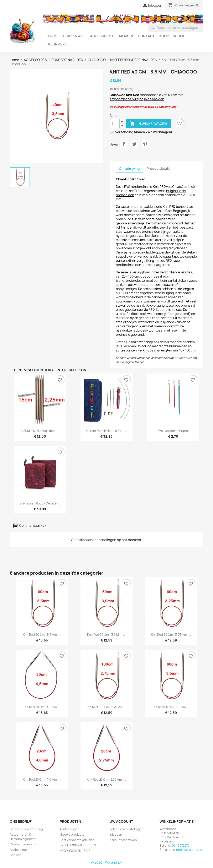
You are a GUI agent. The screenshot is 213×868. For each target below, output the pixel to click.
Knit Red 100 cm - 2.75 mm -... (106, 707)
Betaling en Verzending (26, 829)
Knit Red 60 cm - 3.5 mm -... (171, 707)
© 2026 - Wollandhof (106, 862)
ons (177, 358)
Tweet (134, 144)
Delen (124, 144)
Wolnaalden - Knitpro (173, 431)
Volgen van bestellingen (127, 829)
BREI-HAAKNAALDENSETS (78, 845)
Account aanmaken (123, 840)
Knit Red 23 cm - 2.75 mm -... (106, 779)
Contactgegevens (23, 844)
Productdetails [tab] (159, 169)
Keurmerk (58, 44)
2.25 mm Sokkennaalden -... (40, 431)
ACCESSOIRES (102, 36)
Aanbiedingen (20, 850)
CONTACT (146, 36)
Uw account (121, 821)
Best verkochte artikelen (77, 840)
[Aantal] (115, 124)
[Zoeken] (176, 28)
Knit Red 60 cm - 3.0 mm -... (106, 635)
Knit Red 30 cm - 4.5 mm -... (42, 707)
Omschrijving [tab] (129, 169)
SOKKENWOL (74, 36)
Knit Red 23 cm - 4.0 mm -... (42, 779)
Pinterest (145, 144)
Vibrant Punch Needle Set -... (106, 431)
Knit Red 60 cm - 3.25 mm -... (171, 635)
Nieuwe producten (73, 834)
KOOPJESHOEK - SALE (75, 851)
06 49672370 (180, 845)
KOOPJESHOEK (172, 36)
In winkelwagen (148, 124)
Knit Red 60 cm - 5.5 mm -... (42, 635)
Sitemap (16, 855)
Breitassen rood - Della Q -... (40, 503)
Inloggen (116, 834)
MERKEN (126, 36)
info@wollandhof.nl (189, 850)
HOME (53, 36)
